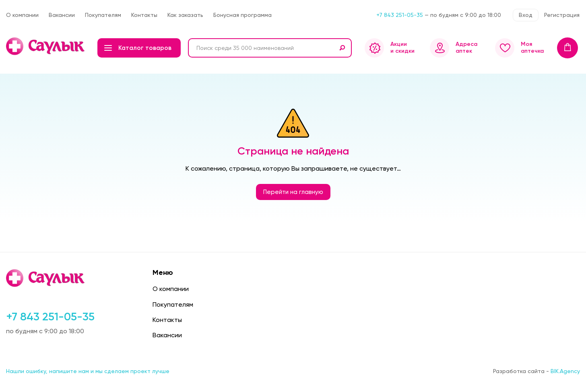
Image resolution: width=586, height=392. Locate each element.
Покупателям (103, 15)
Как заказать (185, 15)
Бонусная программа (242, 15)
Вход (526, 15)
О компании (22, 15)
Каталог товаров (138, 48)
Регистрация (562, 15)
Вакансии (62, 15)
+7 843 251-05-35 (400, 15)
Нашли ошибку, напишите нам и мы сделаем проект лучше (88, 371)
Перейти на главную (293, 192)
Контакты (144, 15)
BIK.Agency (565, 371)
